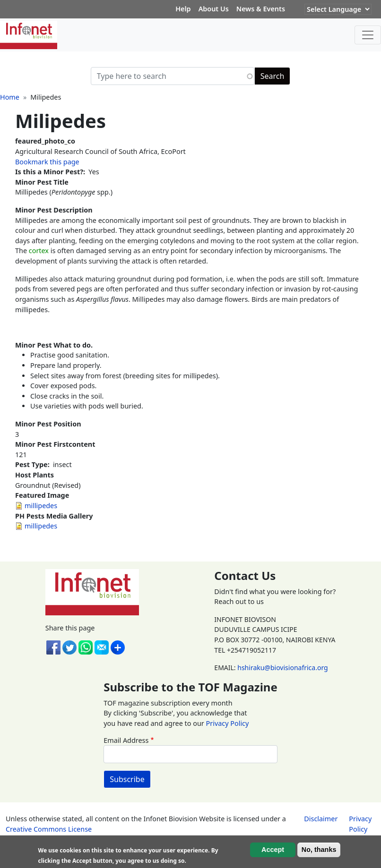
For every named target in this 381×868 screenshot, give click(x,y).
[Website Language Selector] (338, 9)
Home (10, 97)
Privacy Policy (228, 723)
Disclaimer (321, 819)
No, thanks (319, 850)
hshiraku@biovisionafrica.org (282, 668)
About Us (214, 9)
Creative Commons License (49, 829)
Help (183, 9)
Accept (273, 850)
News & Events (261, 9)
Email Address (126, 740)
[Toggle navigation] (368, 35)
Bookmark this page (47, 162)
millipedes (41, 506)
